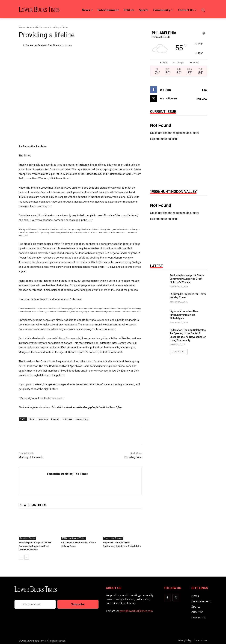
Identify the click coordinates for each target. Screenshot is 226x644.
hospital (55, 419)
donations (43, 419)
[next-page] (27, 557)
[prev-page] (21, 557)
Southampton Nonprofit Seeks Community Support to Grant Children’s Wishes (35, 546)
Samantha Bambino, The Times (43, 45)
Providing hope (133, 457)
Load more (179, 351)
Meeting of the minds (31, 457)
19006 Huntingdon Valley (73, 538)
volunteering (82, 419)
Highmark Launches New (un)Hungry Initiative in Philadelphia (184, 315)
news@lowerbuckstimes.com (136, 611)
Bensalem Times (27, 538)
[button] (203, 10)
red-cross (67, 419)
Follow (202, 99)
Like (205, 90)
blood (32, 419)
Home (22, 27)
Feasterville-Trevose (37, 27)
